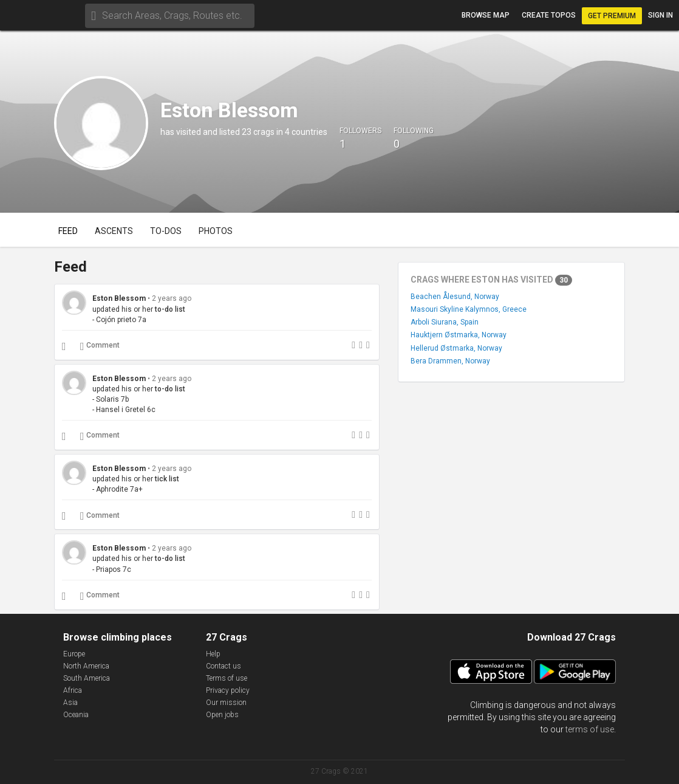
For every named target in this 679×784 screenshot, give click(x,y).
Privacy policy (228, 690)
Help (213, 654)
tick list (167, 479)
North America (86, 666)
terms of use (590, 729)
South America (87, 678)
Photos (216, 231)
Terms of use (227, 678)
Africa (73, 690)
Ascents (114, 231)
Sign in (660, 15)
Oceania (76, 715)
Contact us (223, 666)
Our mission (226, 703)
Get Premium (612, 16)
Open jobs (222, 715)
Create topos (549, 15)
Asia (70, 703)
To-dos (166, 231)
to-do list (170, 309)
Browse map (486, 15)
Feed (68, 231)
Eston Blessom (119, 298)
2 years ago (172, 298)
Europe (74, 654)
